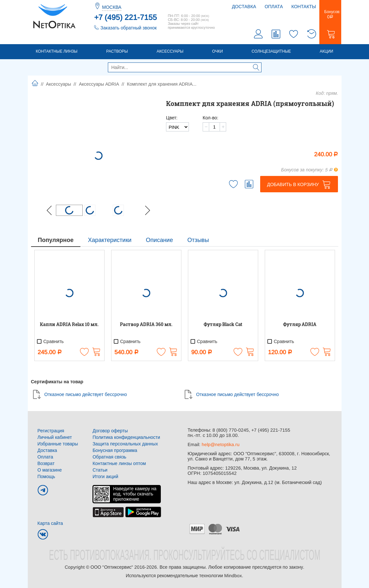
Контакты (304, 7)
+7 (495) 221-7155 (126, 17)
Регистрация (51, 431)
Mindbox (233, 576)
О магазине (50, 470)
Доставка (244, 7)
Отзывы (198, 240)
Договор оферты (110, 431)
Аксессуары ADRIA (99, 84)
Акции (326, 51)
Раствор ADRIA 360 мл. (146, 324)
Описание (159, 240)
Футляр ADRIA (300, 324)
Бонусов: (330, 14)
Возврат (46, 463)
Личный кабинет (55, 437)
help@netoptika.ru (221, 444)
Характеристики (110, 240)
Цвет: (172, 118)
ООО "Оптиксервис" (112, 567)
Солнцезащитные (271, 51)
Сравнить (50, 341)
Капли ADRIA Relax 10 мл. (69, 324)
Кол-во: (210, 118)
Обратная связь (109, 457)
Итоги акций (105, 476)
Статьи (100, 470)
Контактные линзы (57, 51)
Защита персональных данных (125, 444)
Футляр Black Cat (223, 324)
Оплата (274, 7)
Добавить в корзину (293, 184)
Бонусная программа (115, 450)
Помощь (46, 476)
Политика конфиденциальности (126, 437)
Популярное (56, 240)
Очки (218, 51)
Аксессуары (170, 51)
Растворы (117, 51)
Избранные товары (58, 444)
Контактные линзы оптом (119, 463)
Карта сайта (50, 523)
